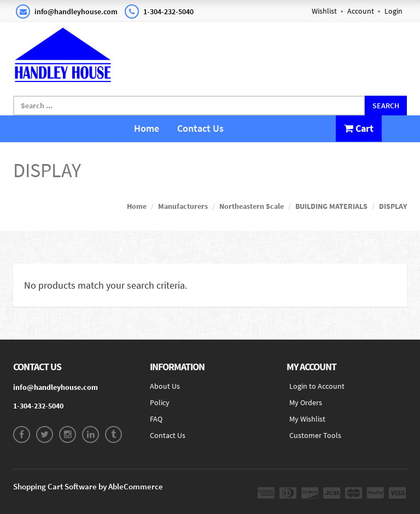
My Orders (306, 402)
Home (147, 128)
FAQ (156, 419)
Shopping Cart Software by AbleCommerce (88, 486)
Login (393, 11)
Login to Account (317, 386)
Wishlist (324, 11)
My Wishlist (307, 419)
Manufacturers (183, 206)
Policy (160, 402)
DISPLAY (393, 206)
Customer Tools (315, 435)
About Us (165, 386)
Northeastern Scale (252, 206)
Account (361, 11)
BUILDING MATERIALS (331, 206)
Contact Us (200, 128)
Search (386, 106)
